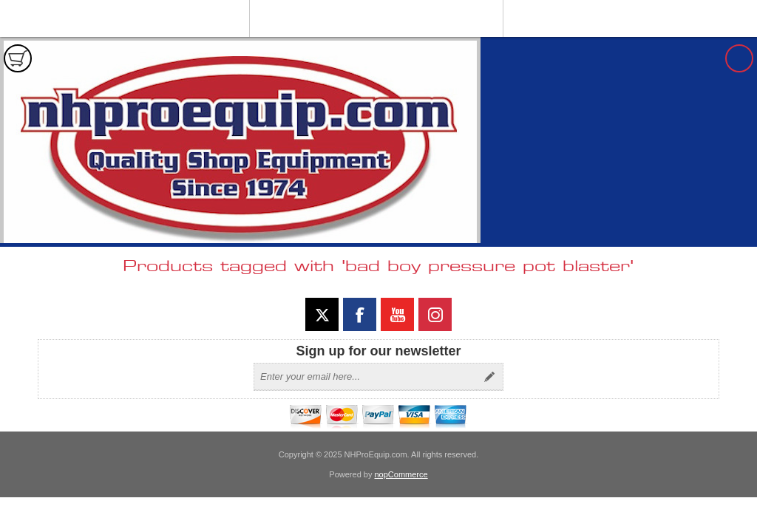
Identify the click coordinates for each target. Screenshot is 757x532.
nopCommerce (401, 474)
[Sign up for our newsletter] (365, 377)
